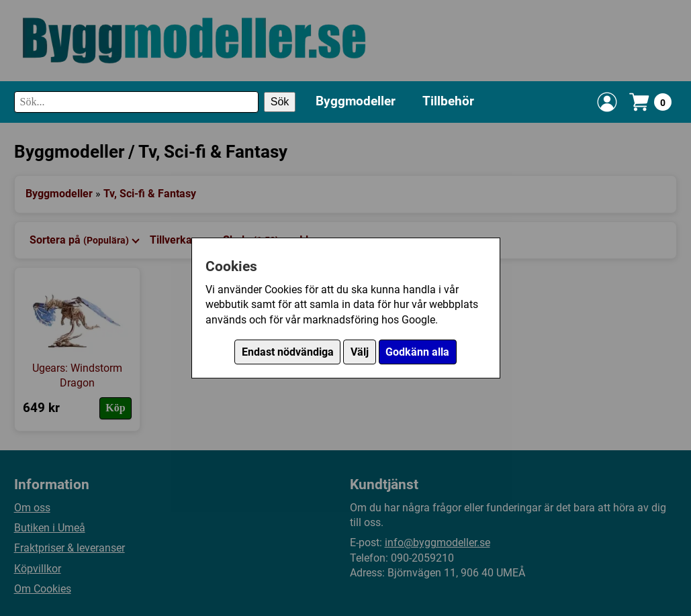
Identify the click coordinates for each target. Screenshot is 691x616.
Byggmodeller (356, 101)
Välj (360, 352)
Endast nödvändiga (288, 352)
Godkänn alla (417, 352)
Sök (280, 102)
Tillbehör (448, 101)
